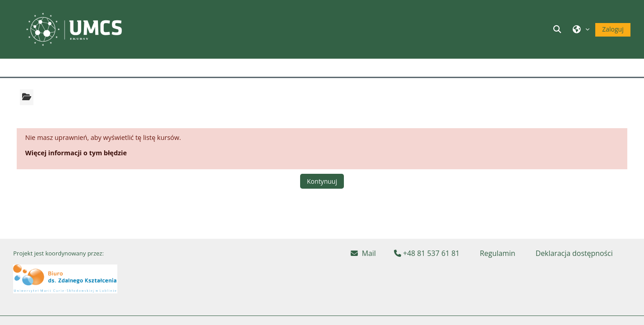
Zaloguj (613, 29)
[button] (559, 29)
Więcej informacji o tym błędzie (76, 153)
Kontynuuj (322, 181)
